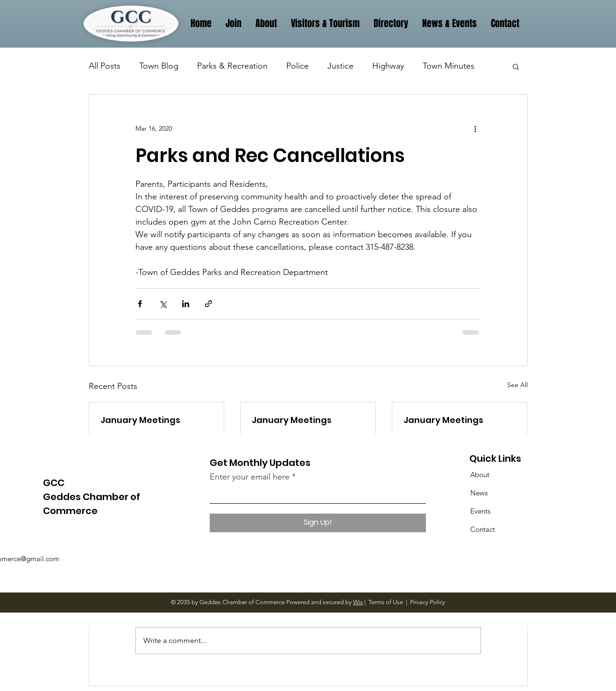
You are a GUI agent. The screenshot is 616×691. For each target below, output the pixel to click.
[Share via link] (209, 304)
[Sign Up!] (318, 523)
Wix (358, 602)
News (479, 493)
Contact (483, 529)
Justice (340, 66)
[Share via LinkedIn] (186, 304)
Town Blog (159, 66)
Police (297, 66)
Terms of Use (386, 602)
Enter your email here (250, 477)
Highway (388, 66)
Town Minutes (449, 66)
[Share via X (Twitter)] (163, 304)
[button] (516, 66)
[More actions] (475, 128)
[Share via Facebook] (140, 304)
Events (480, 511)
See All (517, 385)
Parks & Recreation (232, 66)
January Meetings (140, 420)
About (480, 475)
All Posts (105, 66)
